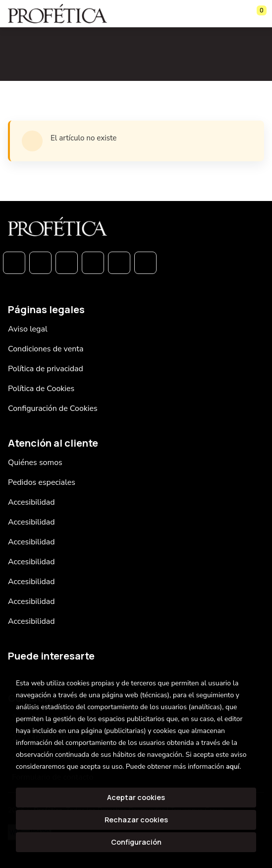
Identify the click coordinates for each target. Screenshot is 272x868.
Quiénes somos (35, 463)
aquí (233, 767)
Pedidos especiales (42, 482)
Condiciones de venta (46, 349)
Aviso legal (28, 329)
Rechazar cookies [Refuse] (136, 820)
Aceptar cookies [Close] (136, 797)
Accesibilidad (31, 502)
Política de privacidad (46, 369)
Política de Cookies (41, 389)
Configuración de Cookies (53, 408)
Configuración (136, 842)
